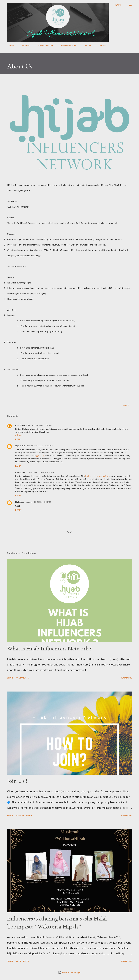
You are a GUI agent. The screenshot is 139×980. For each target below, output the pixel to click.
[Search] (118, 5)
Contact (101, 45)
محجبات (19, 435)
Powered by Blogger (69, 972)
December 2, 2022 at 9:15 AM (41, 472)
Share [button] (126, 405)
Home (10, 45)
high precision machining (97, 476)
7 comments (22, 678)
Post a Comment (25, 815)
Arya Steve (20, 425)
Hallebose (20, 502)
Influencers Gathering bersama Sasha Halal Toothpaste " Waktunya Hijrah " (57, 922)
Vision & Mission (44, 45)
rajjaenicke (20, 446)
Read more (126, 678)
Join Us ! (17, 781)
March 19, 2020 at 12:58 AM (39, 425)
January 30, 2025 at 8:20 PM (39, 502)
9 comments (22, 961)
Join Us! (86, 45)
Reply (18, 439)
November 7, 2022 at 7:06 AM (40, 446)
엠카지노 (40, 455)
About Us (25, 45)
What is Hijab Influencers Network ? (49, 648)
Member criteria (67, 45)
